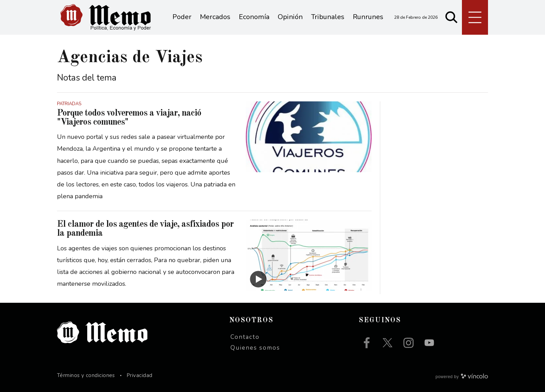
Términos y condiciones (86, 375)
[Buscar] (452, 17)
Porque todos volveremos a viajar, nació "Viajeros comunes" (129, 118)
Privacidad (140, 375)
